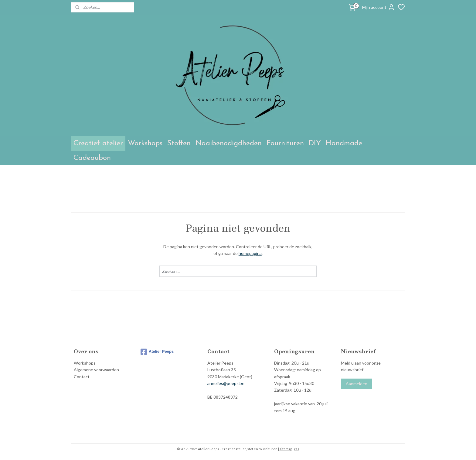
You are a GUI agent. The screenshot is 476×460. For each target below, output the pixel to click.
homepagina (250, 253)
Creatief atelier (98, 143)
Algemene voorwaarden (96, 370)
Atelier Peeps (157, 352)
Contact (82, 377)
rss (297, 449)
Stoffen (179, 143)
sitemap (286, 449)
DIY (315, 143)
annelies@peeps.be (226, 383)
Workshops (145, 143)
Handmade (344, 143)
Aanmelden (357, 384)
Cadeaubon (92, 158)
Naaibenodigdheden (229, 143)
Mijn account (379, 7)
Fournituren (285, 143)
